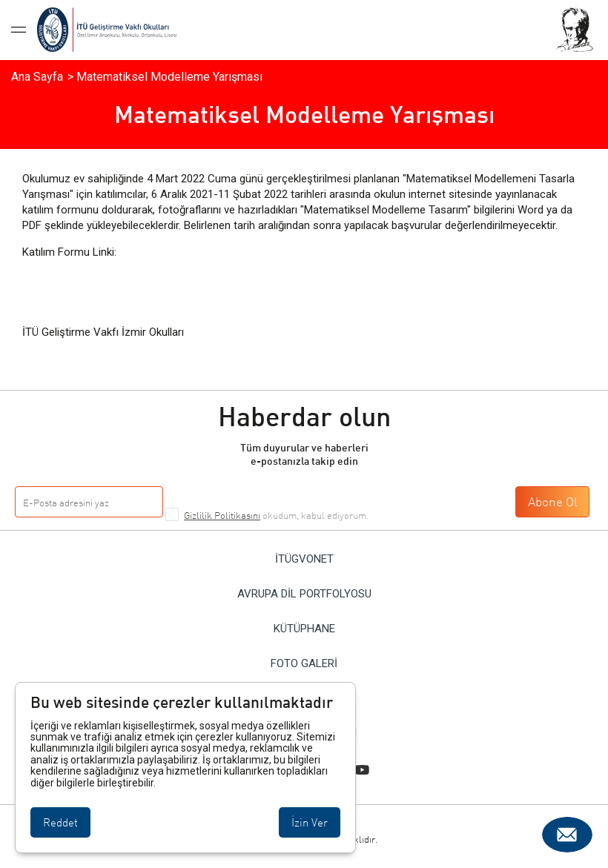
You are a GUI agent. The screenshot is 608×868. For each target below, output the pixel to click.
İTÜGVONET (304, 559)
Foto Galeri (304, 664)
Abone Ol (553, 501)
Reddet (60, 822)
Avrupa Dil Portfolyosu (304, 594)
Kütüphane (304, 629)
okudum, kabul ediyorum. (276, 515)
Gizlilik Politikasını (222, 515)
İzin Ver (310, 822)
